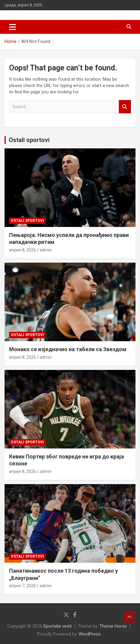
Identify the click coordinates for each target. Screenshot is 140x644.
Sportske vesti (57, 626)
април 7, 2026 (23, 586)
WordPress (90, 634)
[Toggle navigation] (13, 27)
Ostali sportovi (29, 140)
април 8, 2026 (23, 250)
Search (125, 107)
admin (46, 250)
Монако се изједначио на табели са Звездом (68, 349)
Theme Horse (113, 626)
